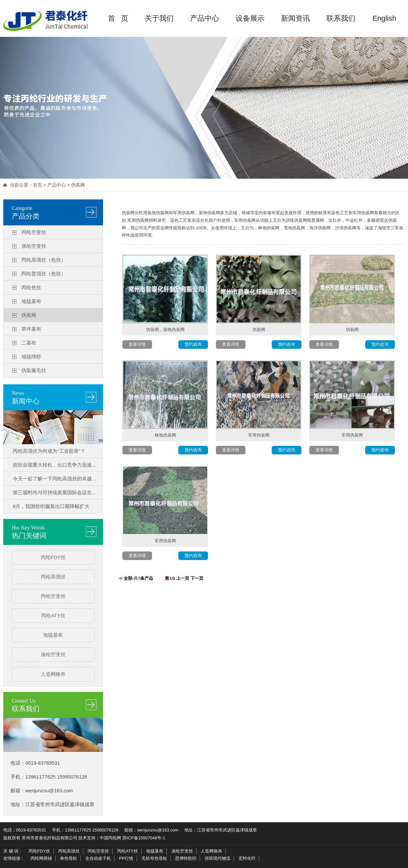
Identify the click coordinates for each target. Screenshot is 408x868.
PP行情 (126, 858)
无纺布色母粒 (154, 858)
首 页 (118, 18)
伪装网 (78, 185)
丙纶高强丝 (53, 577)
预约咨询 (193, 344)
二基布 (29, 343)
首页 (38, 185)
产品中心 (205, 18)
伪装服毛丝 (34, 370)
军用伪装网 (259, 435)
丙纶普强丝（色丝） (44, 274)
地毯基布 (31, 301)
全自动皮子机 (98, 858)
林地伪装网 (165, 435)
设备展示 (250, 18)
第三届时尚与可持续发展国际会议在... (54, 492)
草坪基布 (31, 329)
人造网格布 (53, 674)
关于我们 (159, 18)
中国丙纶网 (110, 838)
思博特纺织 (186, 858)
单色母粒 (68, 858)
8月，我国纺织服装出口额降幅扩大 (51, 506)
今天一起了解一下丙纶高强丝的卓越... (54, 479)
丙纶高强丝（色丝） (44, 260)
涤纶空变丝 (34, 246)
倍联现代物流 (217, 858)
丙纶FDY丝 (53, 557)
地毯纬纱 (31, 357)
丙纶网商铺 (41, 858)
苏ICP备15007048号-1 (144, 838)
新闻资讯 (295, 18)
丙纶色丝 (31, 287)
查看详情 (137, 344)
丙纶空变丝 (34, 232)
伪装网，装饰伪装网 (165, 330)
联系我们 (341, 18)
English (384, 18)
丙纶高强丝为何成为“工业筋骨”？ (49, 451)
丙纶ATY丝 (53, 615)
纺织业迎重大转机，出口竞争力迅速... (54, 465)
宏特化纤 (247, 858)
